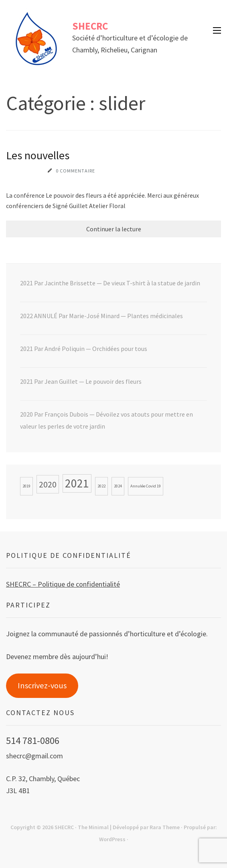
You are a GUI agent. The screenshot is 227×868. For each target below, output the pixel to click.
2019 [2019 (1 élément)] (26, 486)
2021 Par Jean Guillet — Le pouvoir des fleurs (81, 381)
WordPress (112, 839)
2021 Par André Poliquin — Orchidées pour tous (84, 349)
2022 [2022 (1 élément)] (101, 486)
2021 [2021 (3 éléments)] (77, 483)
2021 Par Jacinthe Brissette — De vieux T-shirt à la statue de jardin (110, 283)
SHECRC (90, 26)
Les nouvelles (38, 155)
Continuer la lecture (114, 229)
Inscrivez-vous (42, 686)
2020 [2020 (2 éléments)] (48, 484)
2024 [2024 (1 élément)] (118, 486)
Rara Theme (165, 827)
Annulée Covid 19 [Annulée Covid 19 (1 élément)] (146, 486)
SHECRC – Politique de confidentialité (63, 584)
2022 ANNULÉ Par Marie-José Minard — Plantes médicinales (101, 316)
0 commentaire (75, 171)
